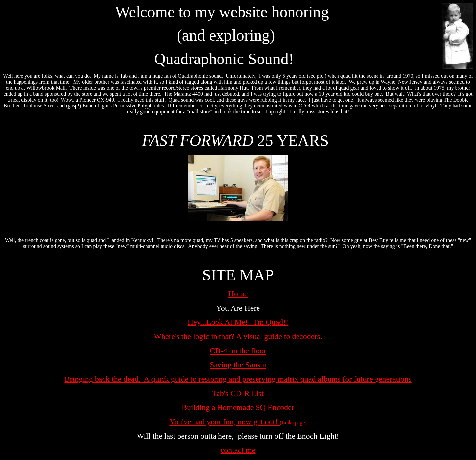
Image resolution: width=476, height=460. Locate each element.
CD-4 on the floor (238, 351)
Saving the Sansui (238, 365)
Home (238, 294)
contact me (238, 450)
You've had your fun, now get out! (224, 422)
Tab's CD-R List (238, 393)
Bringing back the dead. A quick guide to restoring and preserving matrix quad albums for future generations (238, 379)
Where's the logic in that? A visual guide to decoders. (238, 336)
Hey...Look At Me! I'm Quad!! (238, 322)
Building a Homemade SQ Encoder (238, 407)
